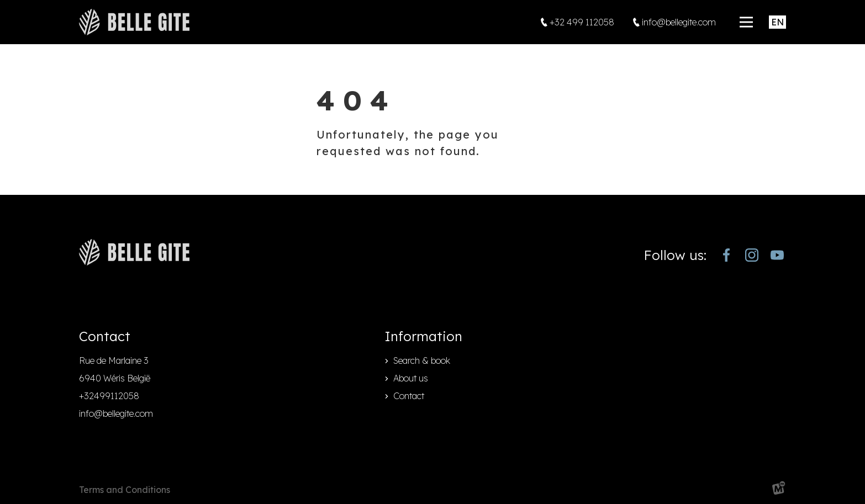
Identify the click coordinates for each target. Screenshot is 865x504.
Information (423, 336)
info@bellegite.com (116, 413)
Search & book (422, 360)
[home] (134, 22)
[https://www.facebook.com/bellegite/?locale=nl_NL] (726, 255)
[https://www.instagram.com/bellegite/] (752, 255)
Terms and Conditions (125, 490)
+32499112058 (109, 396)
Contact (409, 396)
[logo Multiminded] (779, 490)
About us (411, 378)
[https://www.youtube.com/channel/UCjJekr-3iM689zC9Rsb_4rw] (777, 255)
